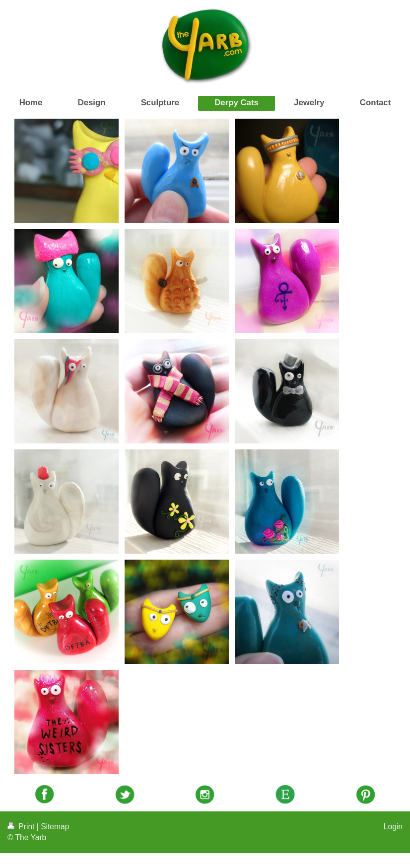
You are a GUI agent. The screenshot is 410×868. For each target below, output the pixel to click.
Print (22, 827)
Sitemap (55, 827)
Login (393, 827)
